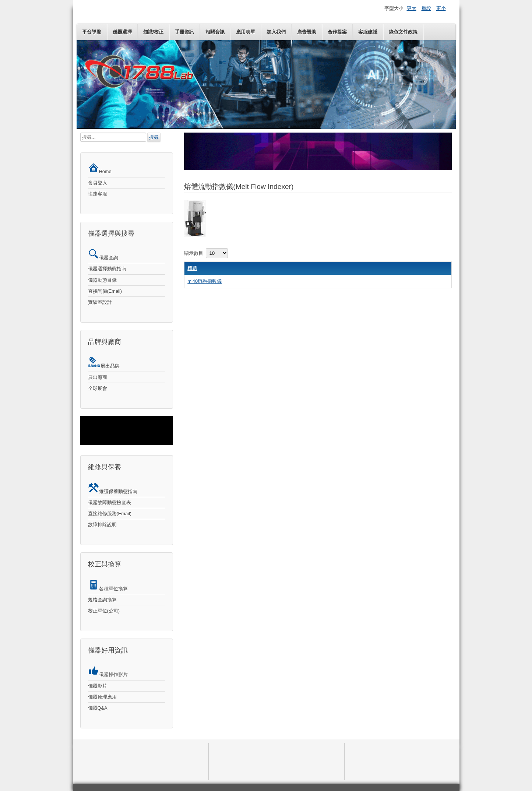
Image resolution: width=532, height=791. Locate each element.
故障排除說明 (102, 525)
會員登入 (98, 183)
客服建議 (368, 32)
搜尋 (154, 137)
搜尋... (80, 133)
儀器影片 (98, 686)
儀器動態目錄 (102, 280)
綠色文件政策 (403, 32)
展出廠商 (98, 377)
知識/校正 (154, 32)
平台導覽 (92, 32)
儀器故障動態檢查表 (110, 502)
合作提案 (337, 32)
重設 (426, 8)
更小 (441, 8)
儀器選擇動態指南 (107, 269)
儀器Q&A (98, 708)
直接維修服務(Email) (110, 514)
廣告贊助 (307, 32)
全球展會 (98, 388)
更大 (412, 8)
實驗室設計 (100, 302)
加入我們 (276, 32)
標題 (192, 268)
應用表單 (246, 32)
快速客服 (98, 194)
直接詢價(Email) (105, 291)
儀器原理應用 (102, 697)
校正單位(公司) (104, 611)
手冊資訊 (184, 32)
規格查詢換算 (102, 600)
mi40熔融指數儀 (205, 281)
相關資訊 (215, 32)
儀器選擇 (122, 32)
